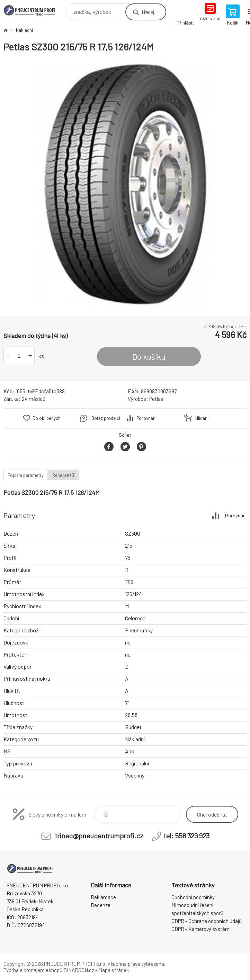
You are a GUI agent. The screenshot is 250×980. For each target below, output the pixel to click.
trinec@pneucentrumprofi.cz (99, 836)
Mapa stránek (114, 970)
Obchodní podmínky (193, 897)
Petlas (156, 399)
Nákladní (24, 30)
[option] (125, 185)
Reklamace (103, 897)
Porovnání (146, 418)
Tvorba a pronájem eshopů (33, 970)
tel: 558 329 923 (186, 836)
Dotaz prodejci (106, 418)
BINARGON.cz (79, 970)
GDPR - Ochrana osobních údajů (207, 921)
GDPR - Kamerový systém (200, 929)
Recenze (101, 905)
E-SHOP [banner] (34, 10)
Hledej (148, 12)
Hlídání (202, 418)
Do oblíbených (47, 418)
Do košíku (149, 357)
